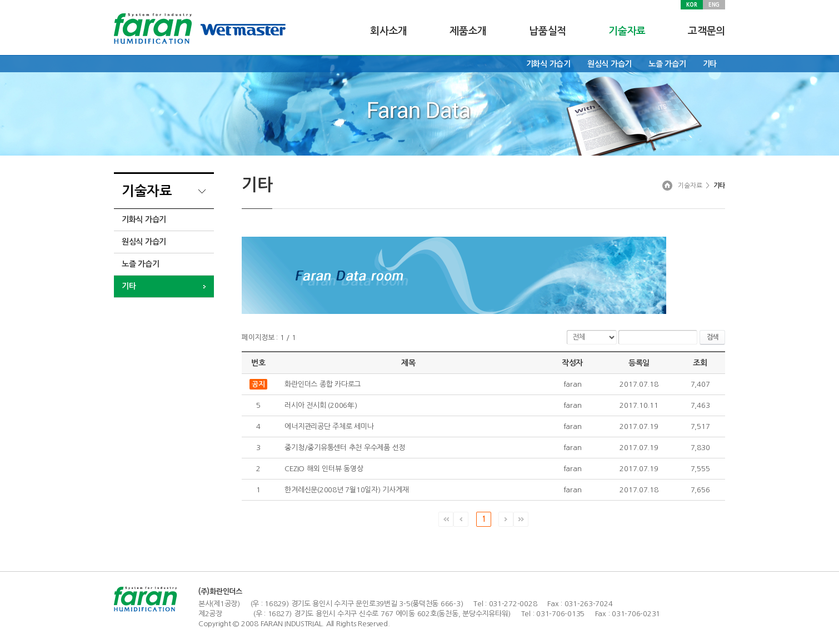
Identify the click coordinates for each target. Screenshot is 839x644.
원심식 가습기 (610, 64)
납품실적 (548, 31)
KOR (691, 4)
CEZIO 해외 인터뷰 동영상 (324, 469)
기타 (710, 64)
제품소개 (468, 31)
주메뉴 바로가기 (0, 0)
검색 (712, 337)
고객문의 (706, 31)
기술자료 (627, 31)
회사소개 (389, 31)
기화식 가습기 (548, 64)
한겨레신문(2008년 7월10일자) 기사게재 (346, 490)
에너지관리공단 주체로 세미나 (329, 426)
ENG (714, 4)
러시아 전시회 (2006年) (321, 405)
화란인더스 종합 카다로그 (323, 384)
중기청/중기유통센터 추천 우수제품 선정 (345, 448)
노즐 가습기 (667, 64)
